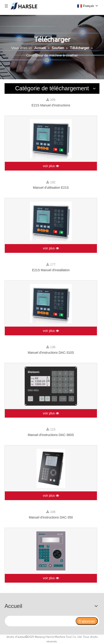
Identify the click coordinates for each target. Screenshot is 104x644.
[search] (40, 621)
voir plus (51, 166)
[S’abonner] (87, 621)
